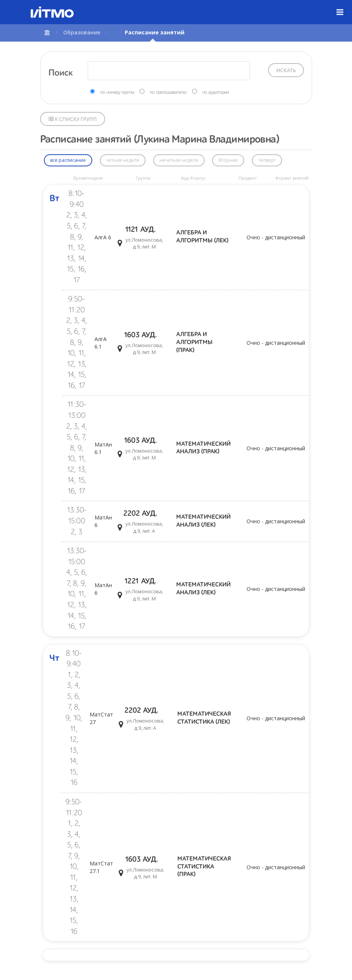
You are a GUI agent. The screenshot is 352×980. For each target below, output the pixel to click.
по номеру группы (117, 93)
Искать (286, 71)
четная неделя (123, 160)
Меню (344, 6)
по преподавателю (168, 93)
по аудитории (216, 93)
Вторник (228, 160)
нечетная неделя (179, 160)
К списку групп (73, 119)
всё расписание (68, 160)
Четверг (267, 160)
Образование (82, 32)
